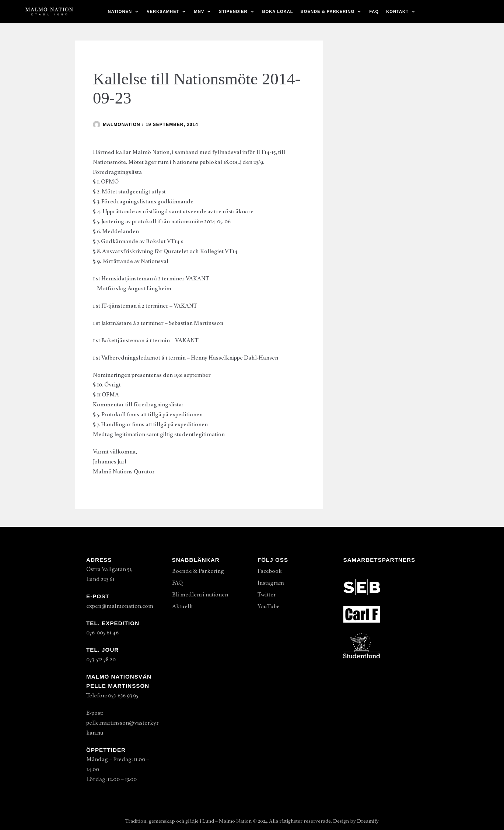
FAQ (374, 11)
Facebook (270, 571)
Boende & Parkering (198, 571)
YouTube (269, 606)
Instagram (271, 583)
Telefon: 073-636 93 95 (112, 696)
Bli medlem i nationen (200, 595)
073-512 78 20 (101, 659)
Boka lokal (278, 11)
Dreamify (368, 821)
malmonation (121, 125)
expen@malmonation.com (120, 606)
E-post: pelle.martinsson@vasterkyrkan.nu (122, 723)
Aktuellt (183, 606)
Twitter (267, 595)
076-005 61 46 (102, 633)
